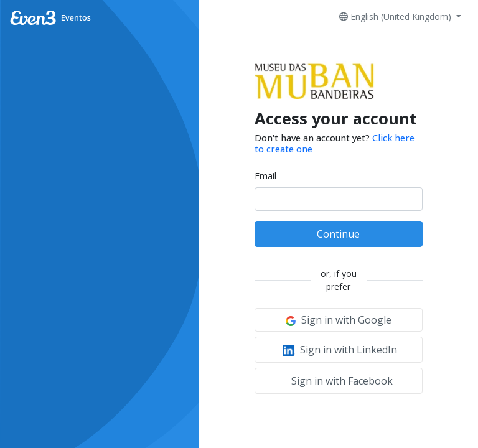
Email (265, 176)
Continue (338, 234)
